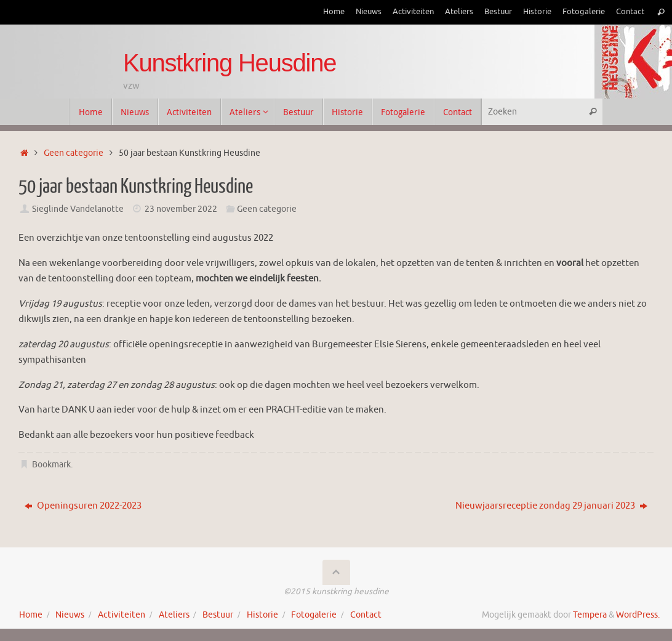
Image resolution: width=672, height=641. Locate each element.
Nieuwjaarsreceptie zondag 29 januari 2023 (551, 506)
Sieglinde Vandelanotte (78, 209)
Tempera (590, 615)
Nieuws (369, 12)
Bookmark (51, 465)
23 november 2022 (181, 209)
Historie (537, 12)
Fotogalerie (584, 12)
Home (334, 12)
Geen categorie (74, 153)
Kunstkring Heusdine (230, 63)
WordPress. (638, 615)
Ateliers (459, 12)
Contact (630, 12)
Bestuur (498, 12)
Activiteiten (413, 12)
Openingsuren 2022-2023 (83, 506)
